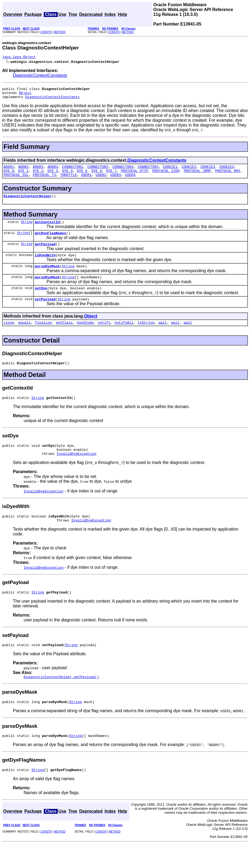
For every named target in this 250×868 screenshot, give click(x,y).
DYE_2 (38, 175)
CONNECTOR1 (73, 171)
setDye (41, 300)
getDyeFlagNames (50, 241)
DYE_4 (68, 175)
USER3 (116, 180)
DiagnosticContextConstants (40, 76)
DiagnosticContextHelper (28, 202)
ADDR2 (23, 171)
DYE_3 (53, 175)
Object (25, 95)
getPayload (45, 253)
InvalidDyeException (77, 471)
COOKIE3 (208, 171)
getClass (64, 336)
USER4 (130, 180)
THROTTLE (68, 180)
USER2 (101, 180)
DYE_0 (9, 175)
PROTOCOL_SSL (16, 180)
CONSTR (46, 32)
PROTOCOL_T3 (44, 180)
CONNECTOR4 (148, 171)
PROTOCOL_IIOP (166, 175)
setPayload (45, 312)
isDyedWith (45, 265)
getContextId (47, 229)
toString (146, 336)
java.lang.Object (19, 57)
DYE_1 (23, 175)
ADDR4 (53, 171)
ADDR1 (9, 171)
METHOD (60, 32)
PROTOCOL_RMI (228, 175)
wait (163, 336)
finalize (43, 336)
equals (25, 336)
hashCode (85, 336)
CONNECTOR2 (98, 171)
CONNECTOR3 (123, 171)
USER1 (86, 180)
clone (9, 336)
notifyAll (124, 336)
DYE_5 (82, 175)
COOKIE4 (227, 171)
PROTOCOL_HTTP (134, 175)
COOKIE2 (189, 171)
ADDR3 (38, 171)
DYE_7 (111, 175)
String (27, 229)
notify (104, 336)
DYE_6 (97, 175)
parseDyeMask (47, 276)
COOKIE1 (170, 171)
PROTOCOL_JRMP (197, 175)
